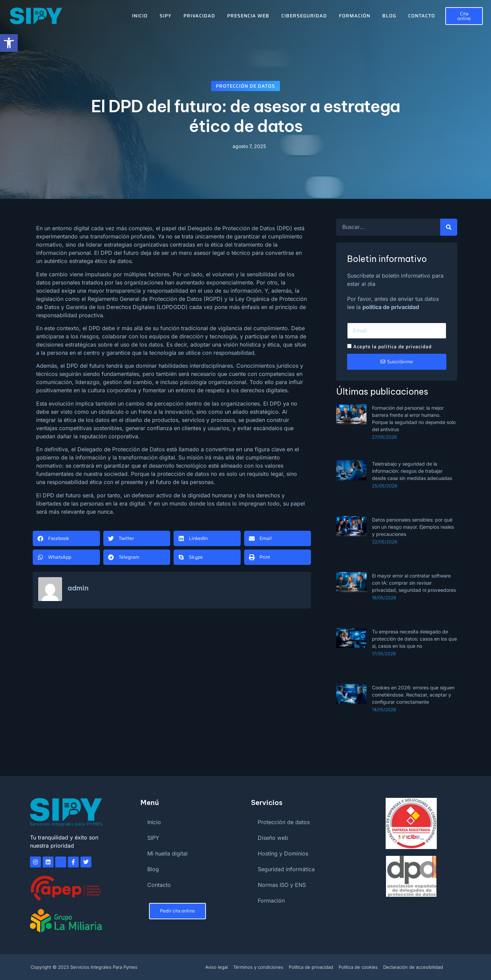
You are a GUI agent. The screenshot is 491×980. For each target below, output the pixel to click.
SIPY (166, 16)
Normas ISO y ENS (282, 885)
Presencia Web (248, 16)
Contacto (422, 16)
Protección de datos (245, 86)
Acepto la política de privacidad (392, 347)
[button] (66, 538)
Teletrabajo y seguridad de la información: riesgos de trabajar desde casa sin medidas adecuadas (412, 471)
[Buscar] (449, 227)
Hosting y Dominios (283, 853)
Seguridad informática (286, 869)
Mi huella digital (167, 853)
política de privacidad (391, 307)
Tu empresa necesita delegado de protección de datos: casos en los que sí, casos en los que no (414, 639)
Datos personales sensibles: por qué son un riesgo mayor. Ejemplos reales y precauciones (413, 527)
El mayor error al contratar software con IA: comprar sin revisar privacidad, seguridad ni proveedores (414, 583)
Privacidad (199, 16)
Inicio (140, 16)
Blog (389, 16)
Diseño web (273, 838)
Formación (355, 16)
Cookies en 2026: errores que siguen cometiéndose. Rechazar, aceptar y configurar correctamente (413, 695)
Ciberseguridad (304, 16)
